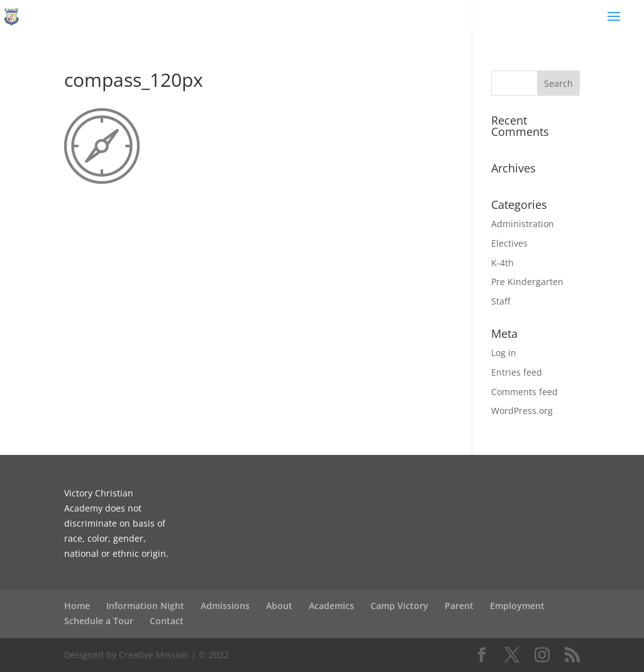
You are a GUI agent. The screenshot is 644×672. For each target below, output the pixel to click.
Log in (504, 353)
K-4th (502, 263)
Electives (509, 243)
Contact (167, 621)
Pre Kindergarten (527, 282)
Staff (501, 301)
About (279, 606)
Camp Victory (399, 606)
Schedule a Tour (99, 621)
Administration (523, 224)
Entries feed (517, 372)
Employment (517, 606)
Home (77, 606)
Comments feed (525, 392)
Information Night (145, 606)
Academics (331, 606)
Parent (459, 606)
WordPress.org (522, 411)
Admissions (225, 606)
